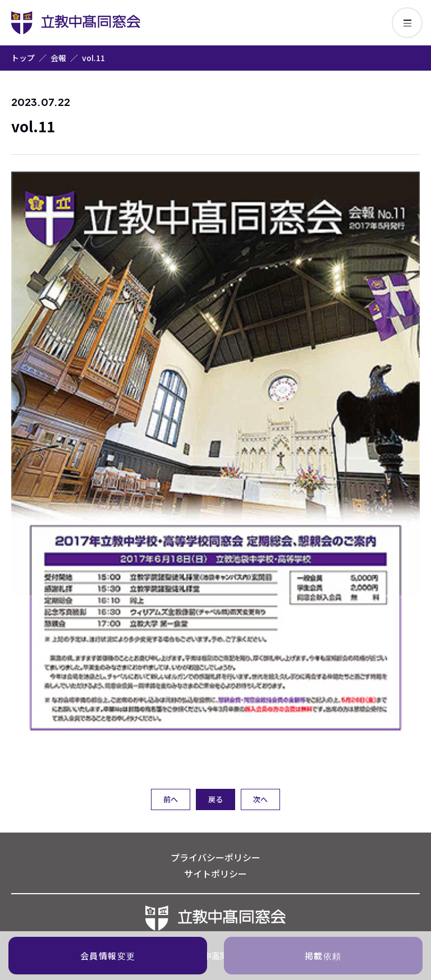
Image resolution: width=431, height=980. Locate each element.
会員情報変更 (108, 956)
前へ (171, 799)
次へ (260, 799)
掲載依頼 (323, 956)
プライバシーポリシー (215, 857)
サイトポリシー (215, 873)
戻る (215, 799)
